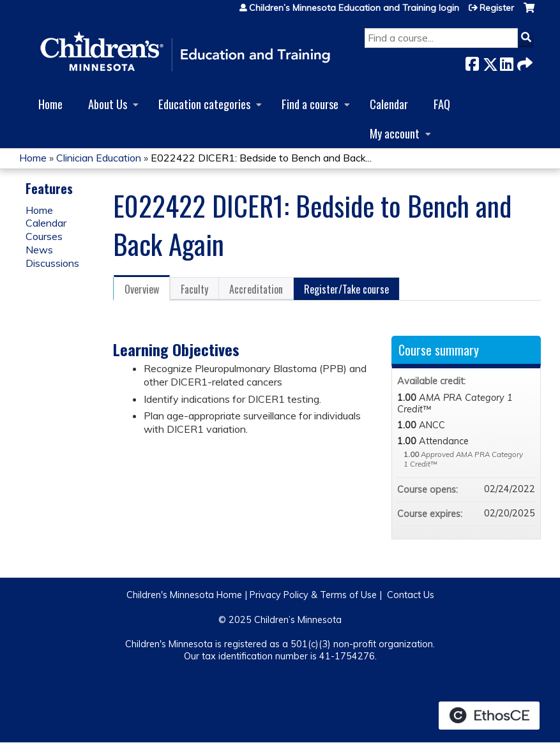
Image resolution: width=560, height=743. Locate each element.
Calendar (389, 104)
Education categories (204, 104)
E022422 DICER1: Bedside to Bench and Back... (261, 158)
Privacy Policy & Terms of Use (313, 595)
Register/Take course (346, 289)
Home (50, 104)
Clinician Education (99, 158)
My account (395, 133)
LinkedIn (506, 62)
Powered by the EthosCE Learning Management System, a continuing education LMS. (489, 716)
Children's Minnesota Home (184, 595)
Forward (524, 62)
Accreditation (256, 289)
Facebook (472, 62)
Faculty (194, 289)
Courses (44, 236)
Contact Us (411, 595)
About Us (108, 104)
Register (497, 8)
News (39, 250)
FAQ (442, 104)
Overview (142, 289)
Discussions (52, 263)
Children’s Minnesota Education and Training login (354, 8)
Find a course (310, 104)
